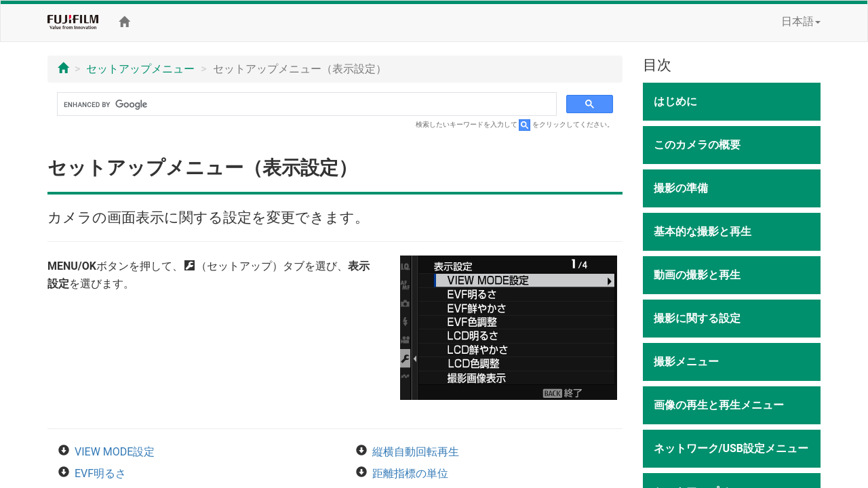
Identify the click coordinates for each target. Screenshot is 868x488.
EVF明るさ (100, 473)
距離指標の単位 (410, 473)
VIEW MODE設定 (115, 452)
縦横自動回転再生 (416, 452)
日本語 (801, 21)
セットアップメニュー (140, 69)
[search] (305, 104)
